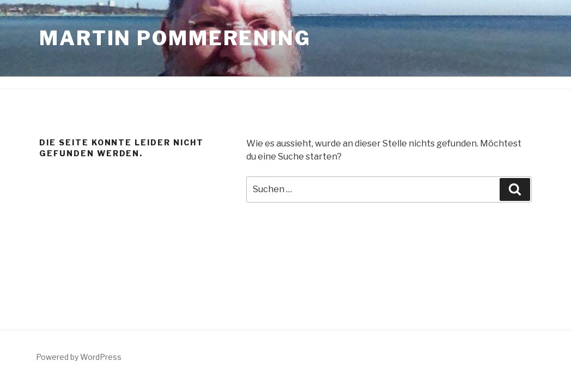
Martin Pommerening (175, 38)
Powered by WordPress (79, 357)
